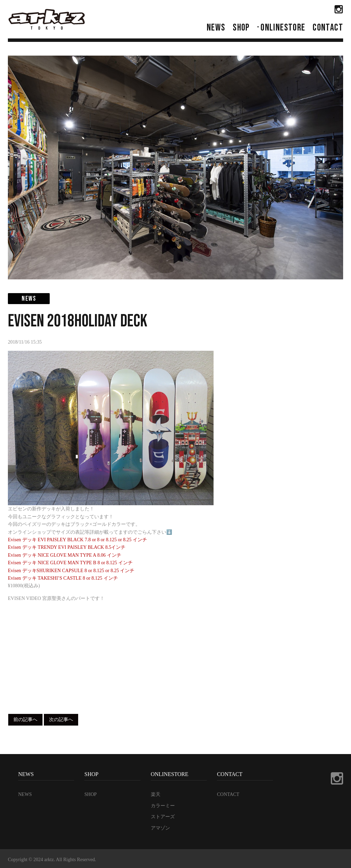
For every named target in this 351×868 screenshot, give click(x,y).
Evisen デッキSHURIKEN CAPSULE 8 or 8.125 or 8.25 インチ (71, 571)
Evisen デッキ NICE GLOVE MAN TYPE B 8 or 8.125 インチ (70, 563)
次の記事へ (61, 720)
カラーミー (163, 806)
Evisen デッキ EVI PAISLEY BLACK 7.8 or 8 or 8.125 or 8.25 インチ (77, 540)
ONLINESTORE (283, 28)
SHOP (241, 28)
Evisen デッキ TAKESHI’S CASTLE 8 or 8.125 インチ (63, 578)
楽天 (156, 794)
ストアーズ (163, 817)
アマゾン (160, 828)
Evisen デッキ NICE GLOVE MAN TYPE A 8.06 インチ (65, 555)
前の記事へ (25, 720)
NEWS (216, 28)
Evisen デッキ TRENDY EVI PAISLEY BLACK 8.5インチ (67, 547)
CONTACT (328, 28)
